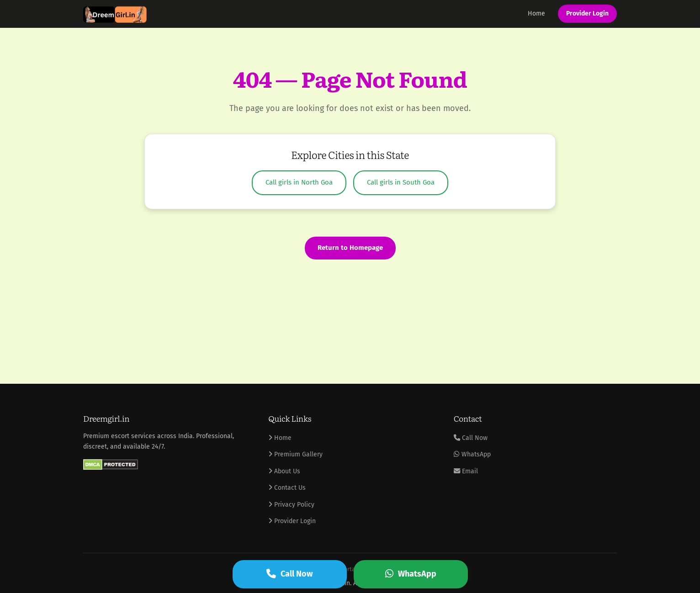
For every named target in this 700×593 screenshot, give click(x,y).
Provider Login (587, 13)
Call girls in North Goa (299, 182)
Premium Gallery (295, 454)
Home (536, 13)
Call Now (471, 438)
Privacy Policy (291, 505)
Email (466, 471)
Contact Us (287, 488)
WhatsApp (472, 454)
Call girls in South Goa (401, 182)
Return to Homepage (350, 248)
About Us (284, 471)
